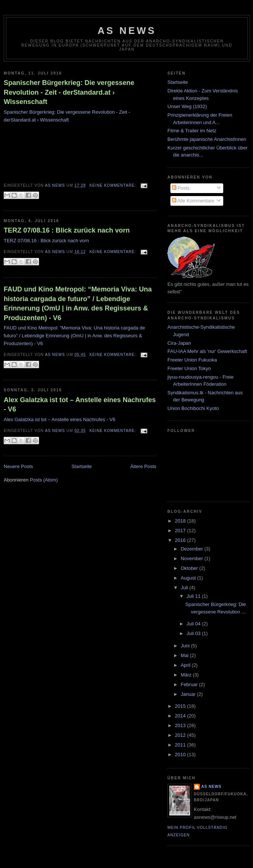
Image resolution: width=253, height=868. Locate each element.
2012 (181, 735)
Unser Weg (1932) (187, 106)
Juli (185, 588)
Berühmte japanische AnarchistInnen (207, 139)
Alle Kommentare (193, 201)
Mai (185, 655)
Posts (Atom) (44, 480)
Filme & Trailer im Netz (192, 131)
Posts (181, 188)
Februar (190, 684)
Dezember (193, 549)
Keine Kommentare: (114, 185)
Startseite (82, 466)
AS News (127, 31)
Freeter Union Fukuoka (192, 360)
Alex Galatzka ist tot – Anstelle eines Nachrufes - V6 (80, 405)
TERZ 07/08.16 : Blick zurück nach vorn (67, 230)
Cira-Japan (179, 343)
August (189, 578)
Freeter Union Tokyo (189, 368)
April (186, 665)
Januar (189, 694)
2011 (181, 745)
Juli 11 (194, 596)
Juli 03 (194, 633)
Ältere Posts (143, 466)
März (187, 675)
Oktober (190, 568)
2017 (181, 531)
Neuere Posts (18, 466)
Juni (186, 646)
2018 (181, 521)
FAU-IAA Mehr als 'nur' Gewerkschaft (207, 351)
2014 (181, 716)
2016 (181, 540)
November (193, 558)
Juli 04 (194, 624)
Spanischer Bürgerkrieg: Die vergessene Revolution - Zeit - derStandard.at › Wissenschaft (69, 92)
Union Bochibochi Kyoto (193, 408)
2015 (181, 706)
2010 (181, 755)
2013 (181, 725)
